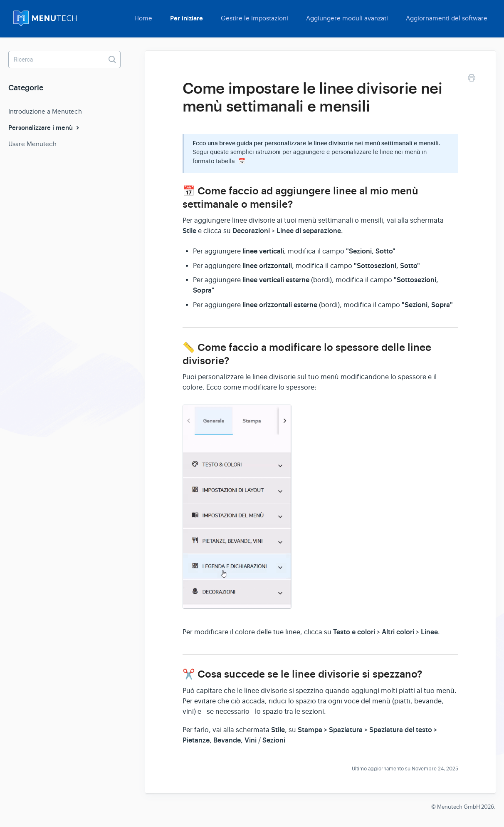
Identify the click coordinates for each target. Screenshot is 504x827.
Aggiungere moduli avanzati (347, 18)
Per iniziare (187, 18)
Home (143, 18)
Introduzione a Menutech (45, 111)
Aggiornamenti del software (447, 18)
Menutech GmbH (458, 807)
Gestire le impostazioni (254, 18)
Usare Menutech (32, 144)
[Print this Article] (472, 79)
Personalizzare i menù (45, 128)
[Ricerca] (64, 60)
